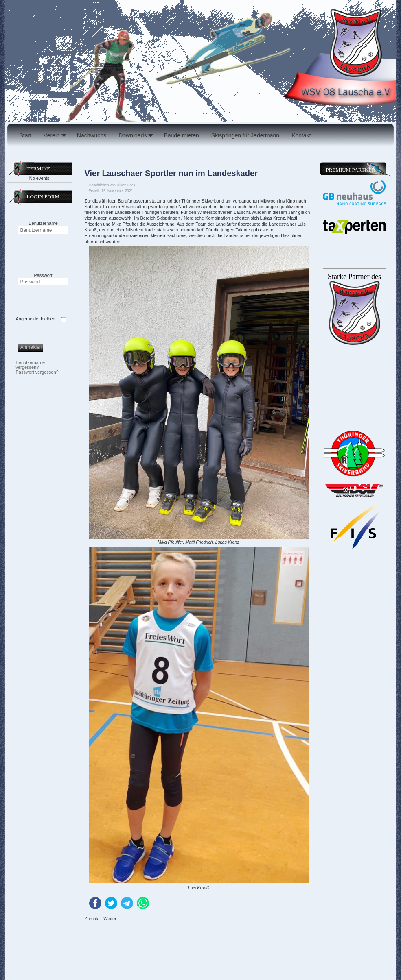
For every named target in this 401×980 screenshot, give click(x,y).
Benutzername (43, 223)
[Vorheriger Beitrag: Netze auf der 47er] (92, 919)
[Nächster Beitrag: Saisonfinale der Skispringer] (110, 919)
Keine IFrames (354, 541)
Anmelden (31, 347)
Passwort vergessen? (37, 372)
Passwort (43, 275)
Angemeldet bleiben (36, 319)
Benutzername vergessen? (31, 365)
